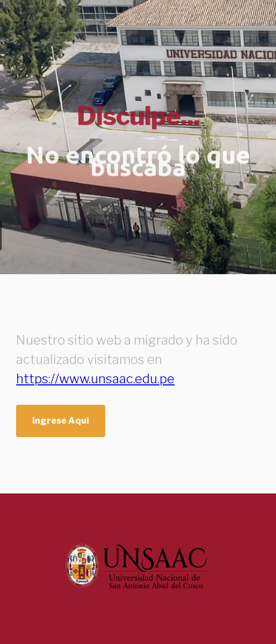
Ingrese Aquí (61, 421)
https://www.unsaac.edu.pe (95, 379)
